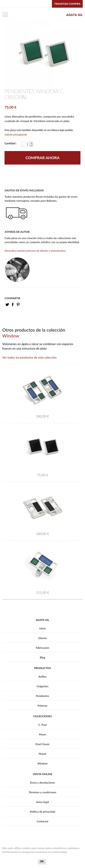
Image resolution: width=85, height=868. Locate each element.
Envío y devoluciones (43, 783)
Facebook (13, 305)
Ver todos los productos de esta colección (29, 357)
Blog (42, 657)
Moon (42, 734)
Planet (42, 754)
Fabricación (43, 648)
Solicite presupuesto (16, 134)
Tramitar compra (67, 4)
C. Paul (42, 725)
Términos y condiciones (43, 792)
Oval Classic (42, 744)
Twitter (7, 305)
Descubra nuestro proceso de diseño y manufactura (35, 251)
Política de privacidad (43, 812)
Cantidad (10, 143)
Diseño (42, 638)
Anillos (42, 677)
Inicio (42, 628)
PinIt (18, 305)
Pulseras (43, 706)
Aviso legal (43, 802)
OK (42, 863)
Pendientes (42, 696)
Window (42, 763)
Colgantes (42, 686)
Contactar (43, 821)
